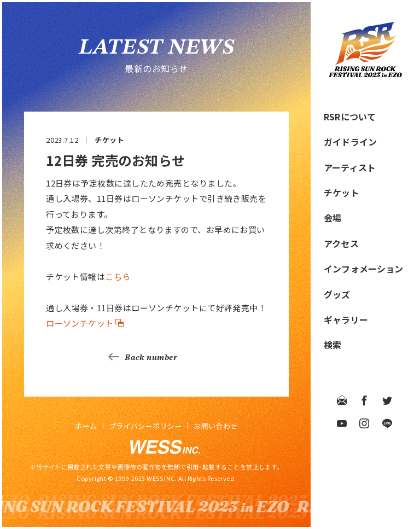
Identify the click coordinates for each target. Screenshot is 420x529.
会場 (332, 218)
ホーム (86, 426)
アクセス (341, 243)
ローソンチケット (80, 323)
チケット (342, 193)
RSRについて (350, 117)
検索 (332, 345)
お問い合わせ (216, 426)
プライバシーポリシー (146, 426)
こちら (118, 277)
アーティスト (350, 167)
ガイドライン (350, 142)
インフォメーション (363, 269)
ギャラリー (346, 319)
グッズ (337, 294)
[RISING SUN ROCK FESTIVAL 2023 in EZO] (365, 74)
